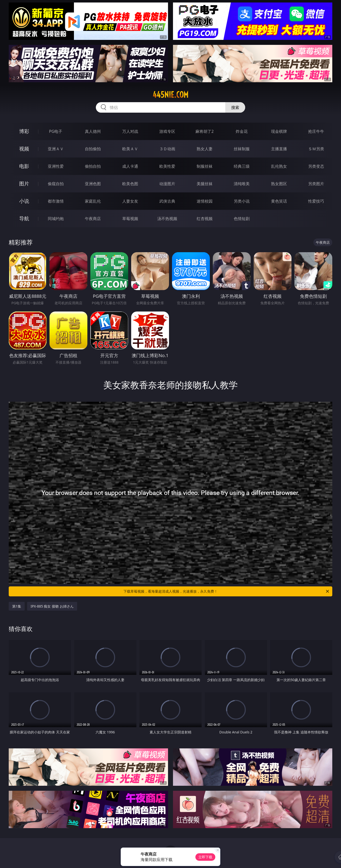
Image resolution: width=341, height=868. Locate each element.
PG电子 (56, 131)
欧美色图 (130, 184)
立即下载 (205, 857)
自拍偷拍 (93, 149)
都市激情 (56, 201)
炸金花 (242, 131)
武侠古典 (167, 201)
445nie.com (170, 95)
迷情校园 (205, 201)
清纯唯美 (242, 184)
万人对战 (130, 131)
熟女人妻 (205, 149)
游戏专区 (167, 131)
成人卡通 (130, 166)
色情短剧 (242, 219)
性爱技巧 (316, 201)
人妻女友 (130, 201)
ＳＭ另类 (316, 149)
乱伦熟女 (279, 166)
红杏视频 (205, 219)
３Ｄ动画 (167, 149)
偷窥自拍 (56, 184)
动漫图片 (167, 184)
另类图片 (316, 184)
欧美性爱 (167, 166)
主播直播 (279, 149)
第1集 (17, 606)
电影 (24, 166)
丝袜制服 (242, 149)
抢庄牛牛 (316, 131)
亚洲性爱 (56, 166)
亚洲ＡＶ (56, 149)
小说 (24, 201)
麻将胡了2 (204, 131)
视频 (24, 149)
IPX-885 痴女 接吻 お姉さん (52, 606)
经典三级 (242, 166)
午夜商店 (93, 219)
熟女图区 (279, 184)
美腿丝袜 (205, 184)
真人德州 (93, 131)
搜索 (235, 107)
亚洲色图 (93, 184)
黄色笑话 (279, 201)
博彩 (24, 131)
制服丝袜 (205, 166)
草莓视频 (130, 219)
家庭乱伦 (93, 201)
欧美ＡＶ (130, 149)
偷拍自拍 (93, 166)
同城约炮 (56, 219)
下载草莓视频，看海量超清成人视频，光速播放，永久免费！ (227, 591)
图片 (24, 184)
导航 (24, 218)
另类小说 (242, 201)
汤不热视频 (167, 219)
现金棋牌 (279, 131)
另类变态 (316, 166)
